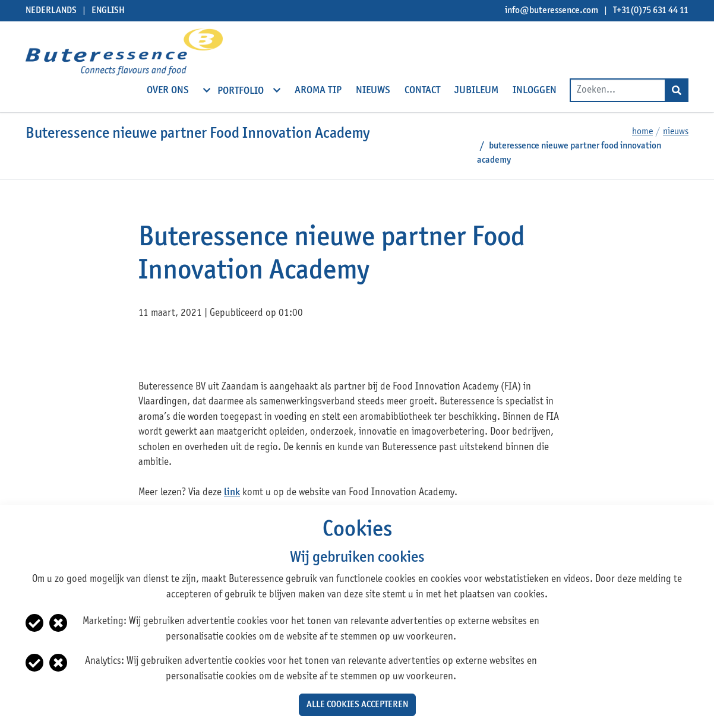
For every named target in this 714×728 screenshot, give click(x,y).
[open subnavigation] (207, 90)
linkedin (194, 349)
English (108, 11)
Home (642, 132)
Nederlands (51, 11)
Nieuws (676, 132)
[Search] (677, 90)
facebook (149, 349)
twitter (171, 349)
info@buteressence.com (552, 11)
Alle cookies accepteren (357, 705)
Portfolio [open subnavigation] (242, 90)
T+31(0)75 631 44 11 (651, 11)
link (232, 493)
